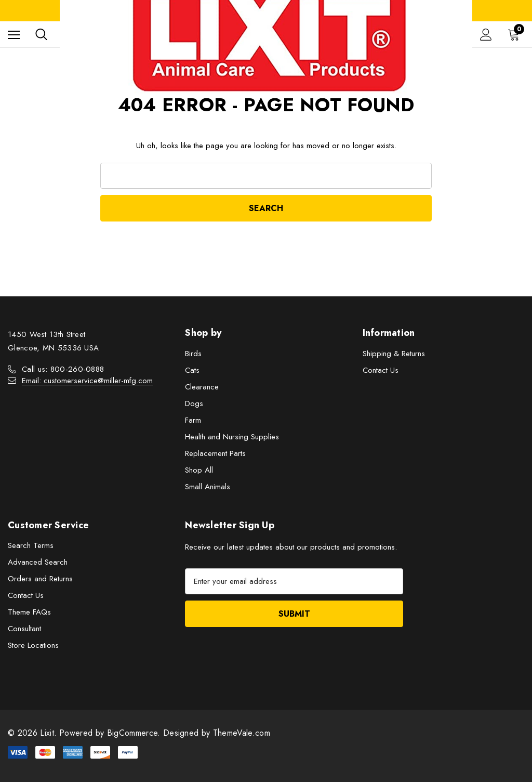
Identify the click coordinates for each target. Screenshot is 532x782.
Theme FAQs (29, 612)
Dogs (194, 403)
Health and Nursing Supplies (232, 437)
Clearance (202, 387)
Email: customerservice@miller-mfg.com (87, 381)
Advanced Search (38, 562)
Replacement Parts (215, 453)
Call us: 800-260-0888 (63, 369)
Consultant (24, 629)
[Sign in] (486, 35)
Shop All (199, 470)
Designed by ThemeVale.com (217, 733)
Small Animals (208, 487)
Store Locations (33, 645)
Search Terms (31, 545)
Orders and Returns (40, 579)
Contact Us (381, 370)
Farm (193, 420)
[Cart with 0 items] (516, 34)
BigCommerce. (135, 733)
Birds (193, 354)
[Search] (41, 34)
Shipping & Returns (394, 354)
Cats (192, 370)
